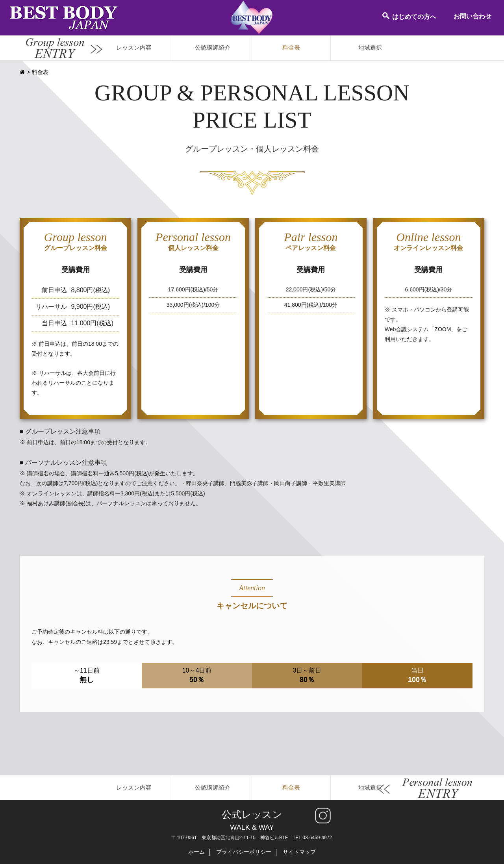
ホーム (196, 852)
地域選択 (370, 47)
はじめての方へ (409, 16)
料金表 (291, 47)
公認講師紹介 (213, 47)
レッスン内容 (134, 47)
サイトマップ (299, 852)
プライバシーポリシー (244, 852)
